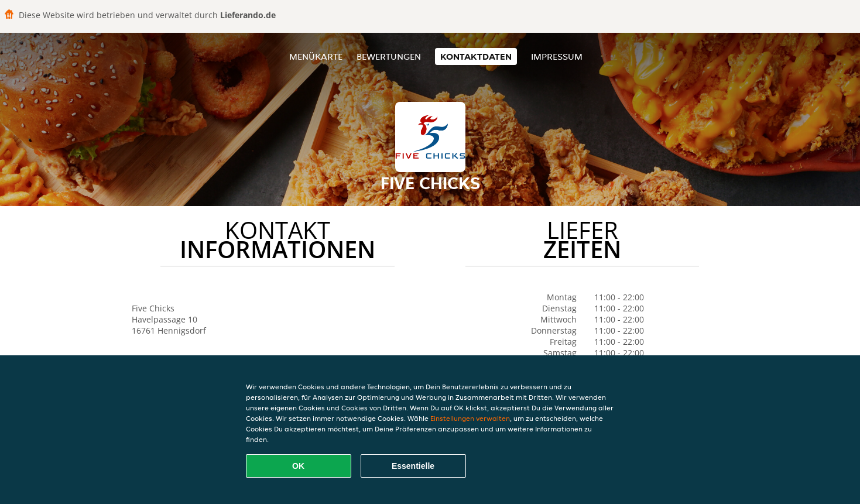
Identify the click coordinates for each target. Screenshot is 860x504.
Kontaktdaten (476, 56)
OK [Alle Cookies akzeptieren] (298, 466)
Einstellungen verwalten (470, 418)
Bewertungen (389, 56)
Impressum (557, 56)
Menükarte (316, 56)
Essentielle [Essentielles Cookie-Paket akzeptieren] (413, 466)
